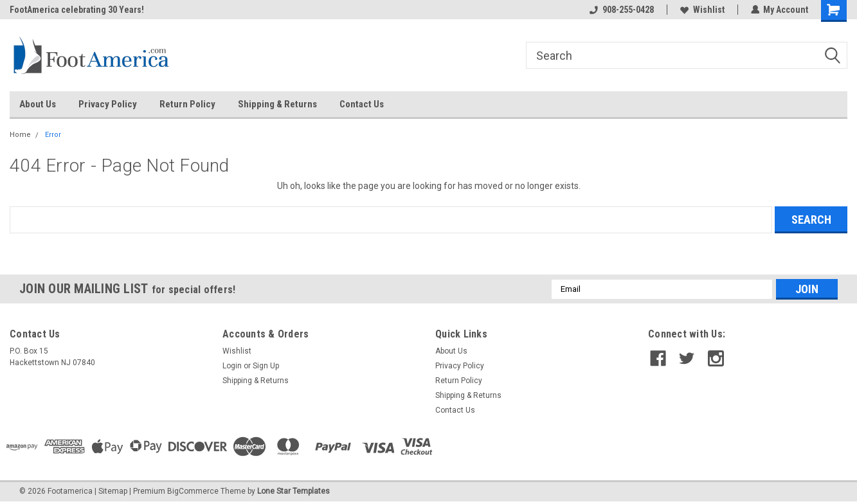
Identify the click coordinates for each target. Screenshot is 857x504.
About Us (38, 104)
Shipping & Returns (277, 104)
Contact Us (362, 104)
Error (53, 135)
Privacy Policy (108, 104)
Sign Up (266, 366)
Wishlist (702, 10)
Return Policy (187, 104)
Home (20, 135)
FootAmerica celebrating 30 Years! (77, 10)
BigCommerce (193, 491)
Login (232, 366)
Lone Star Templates (293, 491)
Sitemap (113, 491)
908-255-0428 (621, 10)
